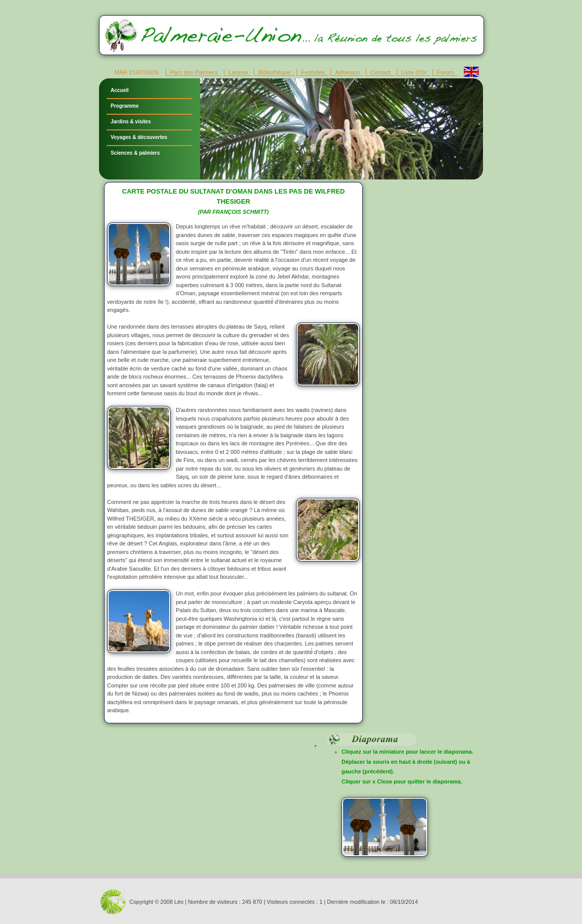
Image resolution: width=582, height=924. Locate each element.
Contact (380, 72)
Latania (238, 72)
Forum (446, 72)
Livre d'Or (414, 72)
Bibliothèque (274, 72)
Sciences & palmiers (135, 153)
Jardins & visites (131, 122)
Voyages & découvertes (139, 137)
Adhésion (347, 72)
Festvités (313, 72)
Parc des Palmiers (194, 72)
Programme (125, 106)
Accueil (120, 90)
